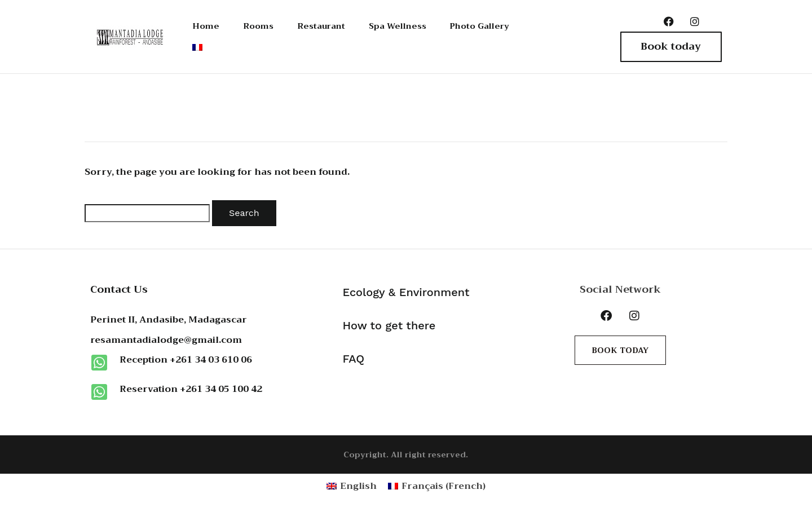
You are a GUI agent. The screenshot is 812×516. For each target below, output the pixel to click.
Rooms (257, 25)
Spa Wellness (403, 25)
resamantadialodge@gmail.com (166, 341)
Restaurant (321, 25)
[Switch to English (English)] (352, 487)
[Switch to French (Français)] (437, 487)
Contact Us (119, 290)
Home (205, 25)
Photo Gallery (492, 25)
